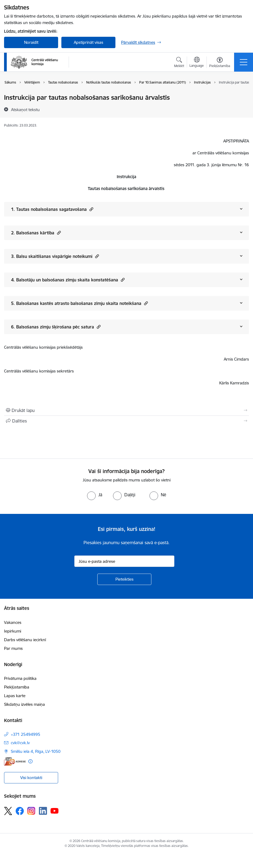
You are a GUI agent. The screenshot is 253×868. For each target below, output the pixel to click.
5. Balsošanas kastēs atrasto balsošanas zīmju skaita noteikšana (79, 303)
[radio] (95, 495)
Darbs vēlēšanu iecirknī (25, 640)
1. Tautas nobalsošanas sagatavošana (52, 209)
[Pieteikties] (124, 579)
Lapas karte (15, 696)
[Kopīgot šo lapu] (126, 421)
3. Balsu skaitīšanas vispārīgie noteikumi (55, 256)
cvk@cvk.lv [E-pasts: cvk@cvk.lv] (20, 743)
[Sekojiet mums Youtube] (55, 811)
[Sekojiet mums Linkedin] (43, 811)
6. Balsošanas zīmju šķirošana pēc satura (56, 327)
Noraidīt (31, 42)
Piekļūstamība (17, 687)
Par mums (13, 648)
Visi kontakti (31, 778)
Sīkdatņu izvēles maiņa (24, 704)
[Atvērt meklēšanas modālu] (179, 63)
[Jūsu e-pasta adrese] (124, 561)
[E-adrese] (15, 761)
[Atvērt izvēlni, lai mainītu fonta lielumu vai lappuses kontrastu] (220, 63)
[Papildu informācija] (30, 761)
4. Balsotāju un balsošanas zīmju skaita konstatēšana (68, 280)
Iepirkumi (13, 631)
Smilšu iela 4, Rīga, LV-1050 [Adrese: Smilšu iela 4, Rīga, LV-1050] (36, 751)
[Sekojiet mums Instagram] (31, 811)
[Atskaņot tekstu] (25, 109)
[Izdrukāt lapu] (126, 410)
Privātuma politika (20, 678)
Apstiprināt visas (89, 42)
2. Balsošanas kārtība (36, 233)
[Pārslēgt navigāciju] (244, 62)
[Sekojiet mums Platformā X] (8, 811)
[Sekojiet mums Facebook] (20, 811)
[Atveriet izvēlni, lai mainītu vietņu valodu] (197, 63)
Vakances (13, 622)
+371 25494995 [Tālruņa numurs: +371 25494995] (26, 734)
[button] (91, 209)
